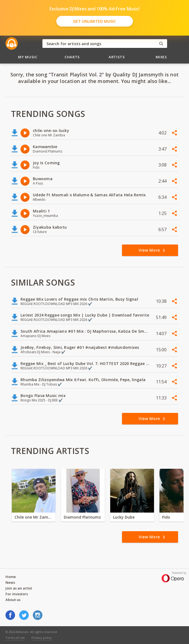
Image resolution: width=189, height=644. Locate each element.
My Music (28, 57)
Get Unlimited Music (94, 21)
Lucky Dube (124, 517)
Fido (166, 517)
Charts (72, 57)
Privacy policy (42, 638)
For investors (17, 594)
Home (11, 577)
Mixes (161, 57)
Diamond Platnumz (82, 517)
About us (13, 600)
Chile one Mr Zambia (34, 517)
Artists (117, 57)
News (10, 582)
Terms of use (15, 638)
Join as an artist (19, 588)
